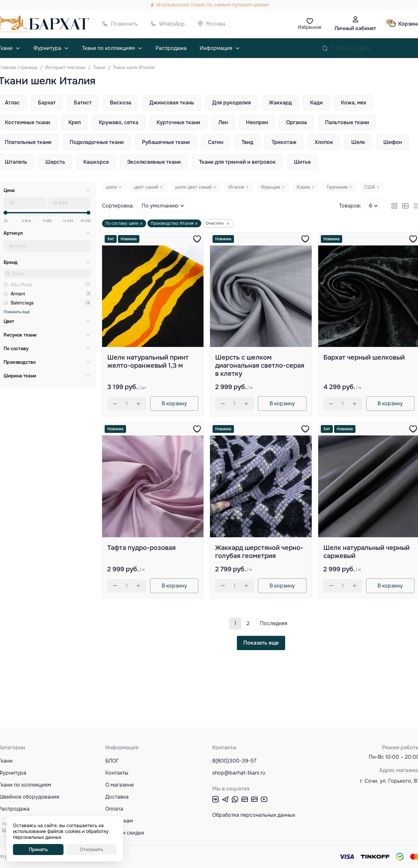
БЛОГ (112, 761)
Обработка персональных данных (254, 815)
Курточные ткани (178, 122)
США (370, 187)
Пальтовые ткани (347, 122)
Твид (247, 142)
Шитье (302, 162)
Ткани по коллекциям (108, 48)
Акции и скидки (125, 833)
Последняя (274, 623)
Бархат (47, 103)
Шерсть (55, 162)
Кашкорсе (96, 162)
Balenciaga (22, 303)
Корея (303, 187)
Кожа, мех (354, 103)
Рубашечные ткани (166, 142)
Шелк (358, 142)
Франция (270, 187)
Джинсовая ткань (172, 103)
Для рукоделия (232, 103)
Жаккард (280, 103)
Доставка (117, 797)
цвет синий (146, 187)
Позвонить (124, 24)
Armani (18, 294)
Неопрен (257, 122)
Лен (223, 122)
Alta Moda (21, 285)
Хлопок (324, 142)
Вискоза (121, 103)
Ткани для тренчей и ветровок (237, 162)
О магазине (120, 785)
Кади (316, 103)
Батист (83, 103)
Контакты (117, 773)
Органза (296, 122)
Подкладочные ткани (97, 142)
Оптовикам (119, 821)
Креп (75, 122)
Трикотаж (284, 142)
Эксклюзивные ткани (154, 162)
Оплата (114, 809)
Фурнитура (47, 48)
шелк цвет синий (193, 187)
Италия (236, 187)
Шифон (393, 142)
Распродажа (171, 48)
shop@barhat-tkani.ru (239, 773)
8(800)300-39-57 (234, 761)
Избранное (310, 27)
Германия (337, 187)
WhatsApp (172, 24)
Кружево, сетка (119, 122)
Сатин (216, 142)
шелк (111, 187)
